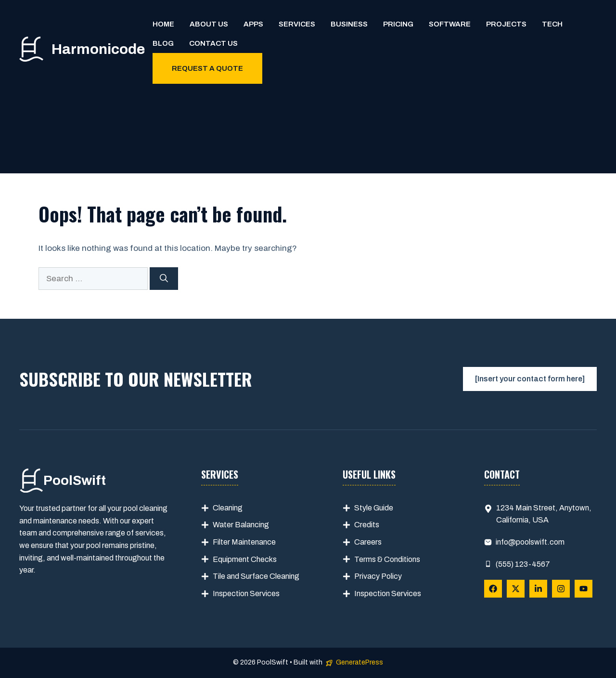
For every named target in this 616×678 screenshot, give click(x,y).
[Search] (164, 279)
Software (450, 24)
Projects (506, 24)
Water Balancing (241, 525)
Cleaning (228, 508)
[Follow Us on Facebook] (493, 589)
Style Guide (374, 508)
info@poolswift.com (530, 542)
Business (349, 24)
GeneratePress (359, 662)
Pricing (398, 24)
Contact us (213, 43)
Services (297, 24)
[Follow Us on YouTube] (584, 589)
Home (163, 24)
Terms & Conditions (387, 559)
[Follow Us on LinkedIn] (538, 589)
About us (209, 24)
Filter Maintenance (244, 542)
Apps (253, 24)
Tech (552, 24)
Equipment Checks (245, 559)
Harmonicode (98, 49)
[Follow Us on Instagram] (561, 589)
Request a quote (207, 68)
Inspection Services (246, 593)
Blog (163, 43)
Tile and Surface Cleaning (256, 576)
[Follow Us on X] (516, 589)
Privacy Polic (376, 576)
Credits (367, 525)
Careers (368, 542)
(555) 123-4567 (523, 564)
